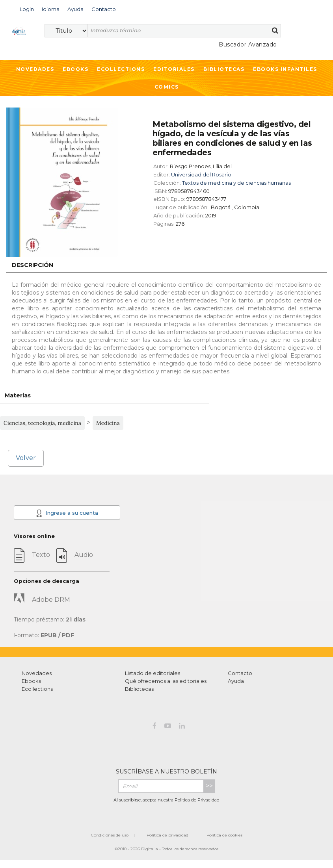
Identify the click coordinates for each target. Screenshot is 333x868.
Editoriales (174, 69)
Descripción (33, 265)
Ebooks (75, 69)
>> (209, 786)
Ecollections (121, 69)
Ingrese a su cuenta (67, 513)
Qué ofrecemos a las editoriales (166, 681)
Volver (26, 458)
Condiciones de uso (110, 835)
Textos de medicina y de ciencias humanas (236, 183)
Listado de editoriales (153, 673)
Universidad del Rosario (201, 174)
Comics (167, 87)
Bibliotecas (224, 69)
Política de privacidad (167, 835)
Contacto (240, 673)
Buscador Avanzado (248, 45)
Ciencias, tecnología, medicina (42, 423)
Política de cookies (224, 835)
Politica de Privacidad (197, 800)
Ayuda (236, 681)
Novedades (35, 69)
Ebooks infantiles (285, 69)
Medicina (108, 423)
